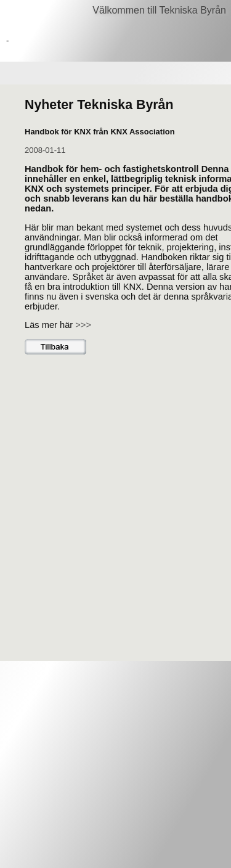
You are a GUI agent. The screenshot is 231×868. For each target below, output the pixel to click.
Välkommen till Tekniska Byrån (159, 10)
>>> (83, 325)
